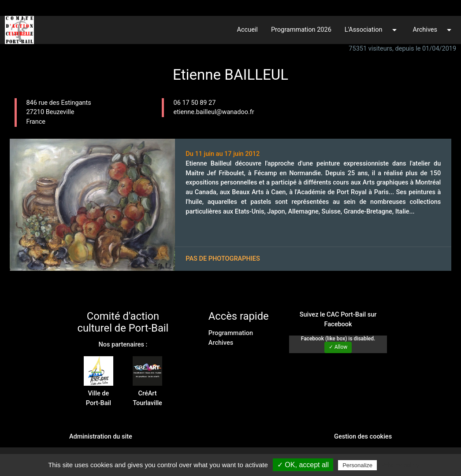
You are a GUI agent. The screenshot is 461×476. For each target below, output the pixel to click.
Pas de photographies (223, 259)
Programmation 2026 (301, 30)
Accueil (247, 30)
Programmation (231, 333)
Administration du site (101, 437)
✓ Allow (338, 347)
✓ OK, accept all (303, 465)
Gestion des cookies (363, 437)
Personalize (357, 465)
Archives (434, 30)
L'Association (372, 30)
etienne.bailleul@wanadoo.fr (214, 112)
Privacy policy (400, 465)
